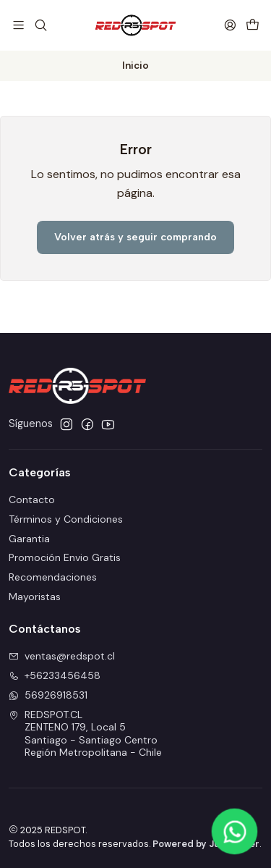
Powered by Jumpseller (206, 844)
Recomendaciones (53, 577)
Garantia (29, 539)
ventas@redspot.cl (62, 656)
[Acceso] (230, 25)
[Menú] (18, 25)
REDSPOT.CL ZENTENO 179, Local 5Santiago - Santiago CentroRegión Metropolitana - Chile (85, 734)
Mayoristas (35, 597)
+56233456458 (55, 675)
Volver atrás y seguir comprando (135, 237)
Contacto (32, 500)
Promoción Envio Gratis (65, 557)
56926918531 (48, 695)
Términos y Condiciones (66, 519)
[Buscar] (40, 25)
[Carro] (253, 25)
